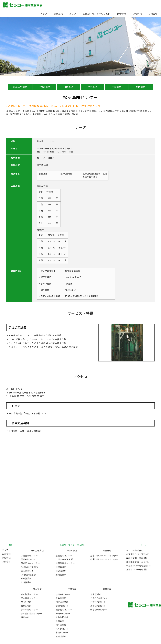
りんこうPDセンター (100, 598)
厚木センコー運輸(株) (136, 558)
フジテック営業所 (64, 559)
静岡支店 (141, 87)
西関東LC (25, 617)
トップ (44, 14)
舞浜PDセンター (28, 571)
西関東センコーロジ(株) (138, 562)
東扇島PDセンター (64, 556)
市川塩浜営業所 (28, 575)
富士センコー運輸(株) (136, 569)
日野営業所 (26, 578)
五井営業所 (61, 598)
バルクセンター (63, 629)
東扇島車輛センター (65, 563)
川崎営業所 (61, 575)
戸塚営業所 (61, 567)
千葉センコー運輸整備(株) (139, 566)
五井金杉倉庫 (62, 617)
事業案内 (58, 14)
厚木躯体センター (29, 598)
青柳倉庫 (60, 621)
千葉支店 (117, 87)
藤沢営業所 (61, 571)
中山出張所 (26, 602)
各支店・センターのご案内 (97, 14)
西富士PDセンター (99, 602)
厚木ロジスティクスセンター (104, 556)
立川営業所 (26, 582)
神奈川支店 (44, 87)
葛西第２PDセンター (30, 563)
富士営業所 (96, 594)
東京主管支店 (20, 87)
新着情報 (121, 14)
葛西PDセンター (28, 559)
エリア (73, 14)
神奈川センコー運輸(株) (138, 554)
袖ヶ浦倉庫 (61, 625)
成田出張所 (61, 636)
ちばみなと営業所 (29, 567)
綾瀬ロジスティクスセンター (104, 559)
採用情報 (137, 14)
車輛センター (62, 632)
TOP (11, 545)
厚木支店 (93, 87)
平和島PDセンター (29, 556)
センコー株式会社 (135, 550)
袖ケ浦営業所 (62, 602)
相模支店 (68, 87)
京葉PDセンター (63, 594)
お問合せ (153, 14)
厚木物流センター (29, 594)
